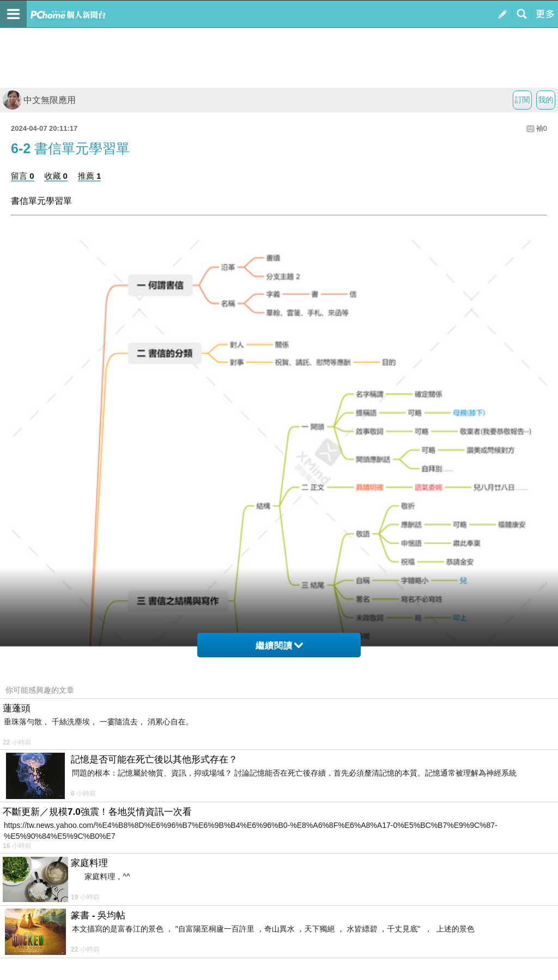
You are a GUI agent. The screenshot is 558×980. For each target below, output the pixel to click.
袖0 (542, 128)
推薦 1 (90, 176)
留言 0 (23, 176)
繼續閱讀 (279, 646)
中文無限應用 (39, 100)
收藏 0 (56, 176)
